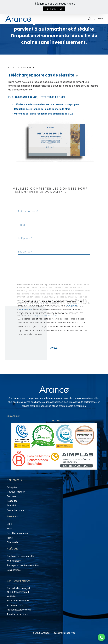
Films (10, 538)
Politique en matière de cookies (23, 565)
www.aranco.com (15, 605)
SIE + (10, 524)
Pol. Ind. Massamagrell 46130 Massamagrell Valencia (19, 592)
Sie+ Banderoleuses (17, 533)
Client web (12, 542)
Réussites (12, 501)
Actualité (11, 505)
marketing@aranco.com (19, 610)
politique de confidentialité (44, 295)
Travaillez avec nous (17, 614)
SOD (9, 529)
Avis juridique (14, 561)
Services (11, 496)
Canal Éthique (14, 570)
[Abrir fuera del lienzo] (98, 19)
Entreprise (12, 487)
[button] (54, 9)
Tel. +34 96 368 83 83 (18, 601)
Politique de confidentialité (21, 556)
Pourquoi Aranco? (16, 492)
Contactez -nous (15, 510)
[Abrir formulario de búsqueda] (89, 19)
